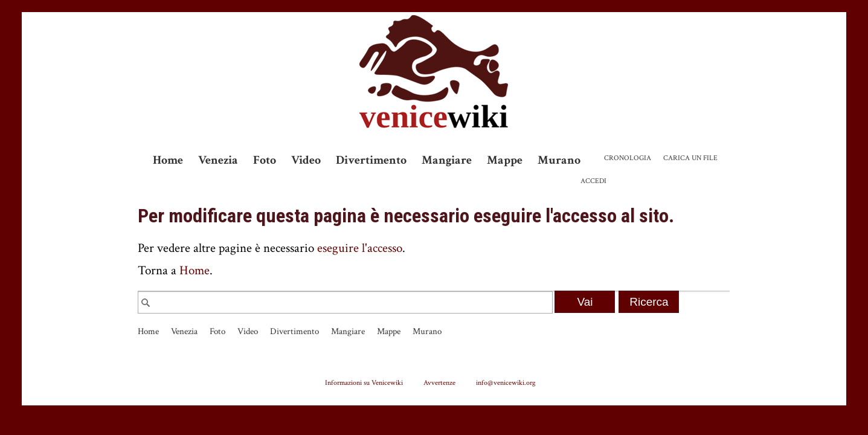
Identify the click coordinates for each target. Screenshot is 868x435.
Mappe (505, 160)
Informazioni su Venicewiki (364, 382)
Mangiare (447, 160)
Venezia (218, 160)
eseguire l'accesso (360, 248)
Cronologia (628, 158)
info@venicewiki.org (506, 382)
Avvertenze (439, 382)
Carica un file (690, 158)
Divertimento (371, 160)
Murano (559, 160)
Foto (265, 160)
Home (168, 160)
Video (306, 160)
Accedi (593, 181)
